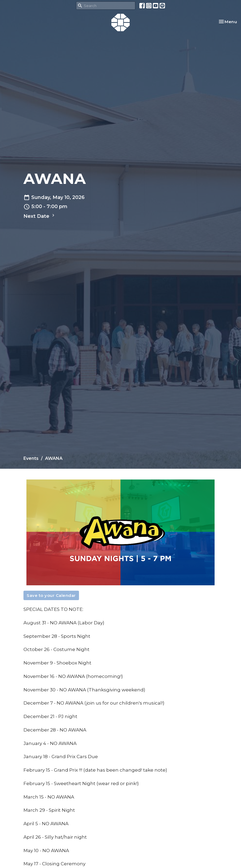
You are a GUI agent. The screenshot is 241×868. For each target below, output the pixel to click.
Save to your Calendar (51, 595)
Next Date (40, 216)
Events (31, 458)
